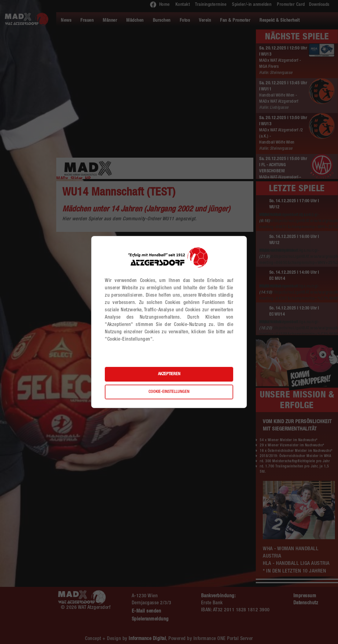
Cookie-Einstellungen (169, 392)
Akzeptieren (169, 374)
